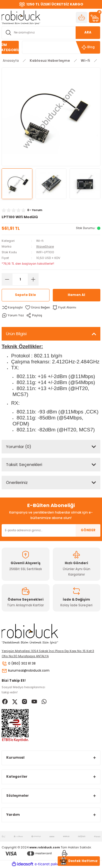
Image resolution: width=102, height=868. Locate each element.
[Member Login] (82, 17)
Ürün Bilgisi (16, 334)
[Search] (51, 33)
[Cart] (95, 17)
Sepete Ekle (25, 295)
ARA (88, 32)
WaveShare (45, 246)
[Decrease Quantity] (7, 279)
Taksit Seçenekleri (24, 464)
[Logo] (21, 17)
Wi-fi (40, 241)
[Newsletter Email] (51, 530)
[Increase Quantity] (33, 279)
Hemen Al (76, 295)
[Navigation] (10, 47)
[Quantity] (20, 279)
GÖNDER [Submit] (88, 530)
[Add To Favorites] (38, 308)
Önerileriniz (17, 482)
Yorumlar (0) (19, 447)
